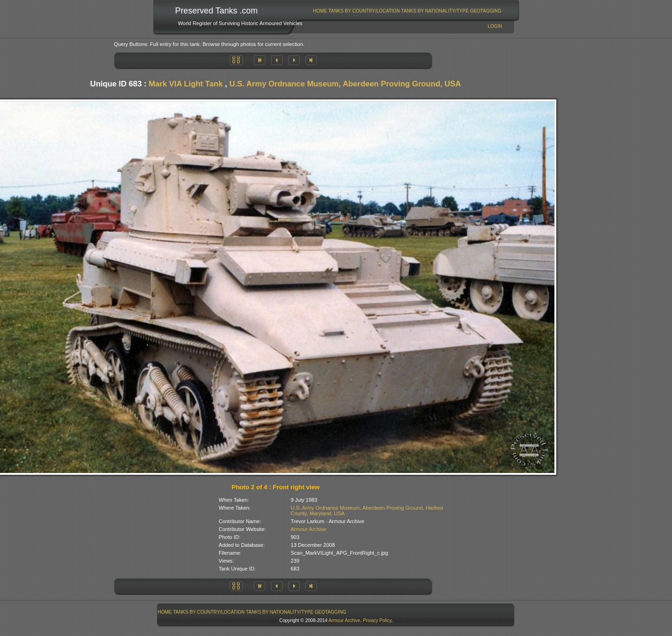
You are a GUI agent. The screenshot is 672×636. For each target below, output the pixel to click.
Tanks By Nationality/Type (435, 11)
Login (495, 26)
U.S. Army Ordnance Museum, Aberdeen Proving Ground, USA (345, 84)
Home (320, 11)
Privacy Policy (377, 620)
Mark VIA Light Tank (186, 84)
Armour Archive (309, 529)
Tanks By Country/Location (364, 11)
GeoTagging (486, 11)
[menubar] (407, 11)
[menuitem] (320, 11)
